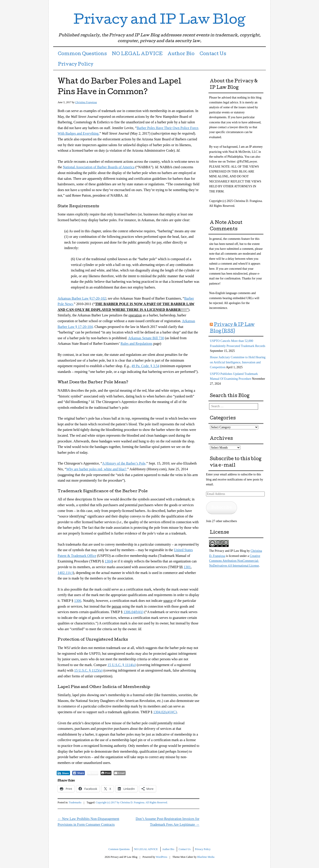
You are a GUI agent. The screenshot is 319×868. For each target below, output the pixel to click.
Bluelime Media (206, 857)
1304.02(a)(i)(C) (165, 712)
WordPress (161, 857)
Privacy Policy (76, 65)
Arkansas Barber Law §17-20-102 (82, 298)
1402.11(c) (65, 573)
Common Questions (82, 54)
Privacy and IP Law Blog (159, 21)
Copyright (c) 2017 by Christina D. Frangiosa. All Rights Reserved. (132, 802)
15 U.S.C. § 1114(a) (122, 665)
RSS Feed (262, 5)
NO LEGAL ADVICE (137, 54)
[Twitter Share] (93, 773)
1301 (187, 567)
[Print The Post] (106, 773)
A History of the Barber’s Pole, (124, 463)
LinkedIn (254, 5)
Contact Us (213, 54)
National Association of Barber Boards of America (99, 167)
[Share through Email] (120, 773)
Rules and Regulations (136, 344)
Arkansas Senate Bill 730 (146, 338)
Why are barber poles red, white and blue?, (97, 469)
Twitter (246, 5)
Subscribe (222, 508)
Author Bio (181, 54)
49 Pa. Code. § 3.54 (145, 366)
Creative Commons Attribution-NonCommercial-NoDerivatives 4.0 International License (235, 561)
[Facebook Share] (79, 773)
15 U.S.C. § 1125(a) (88, 670)
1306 (78, 601)
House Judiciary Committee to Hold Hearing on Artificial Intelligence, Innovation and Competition (238, 362)
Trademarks (75, 802)
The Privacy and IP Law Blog (228, 551)
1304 (108, 561)
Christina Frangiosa (86, 102)
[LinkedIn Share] (63, 773)
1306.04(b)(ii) (133, 612)
